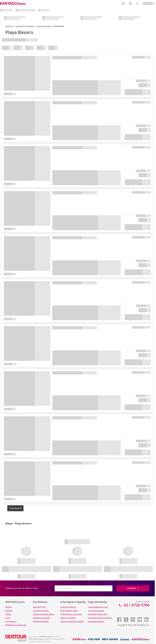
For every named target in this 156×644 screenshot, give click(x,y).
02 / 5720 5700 (136, 605)
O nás (8, 618)
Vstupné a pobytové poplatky (72, 621)
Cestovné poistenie (68, 607)
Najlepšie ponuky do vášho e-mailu (22, 588)
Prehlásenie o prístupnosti (16, 625)
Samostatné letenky (96, 621)
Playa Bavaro (15, 508)
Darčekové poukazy (41, 611)
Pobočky (9, 611)
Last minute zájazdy (96, 611)
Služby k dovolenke (68, 618)
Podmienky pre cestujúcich (71, 614)
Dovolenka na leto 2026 (98, 614)
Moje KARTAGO (39, 607)
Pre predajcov (11, 621)
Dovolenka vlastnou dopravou (100, 618)
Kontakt (9, 607)
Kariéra (8, 614)
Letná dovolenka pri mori (98, 607)
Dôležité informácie (41, 621)
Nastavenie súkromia (41, 618)
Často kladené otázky (69, 611)
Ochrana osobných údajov (43, 614)
